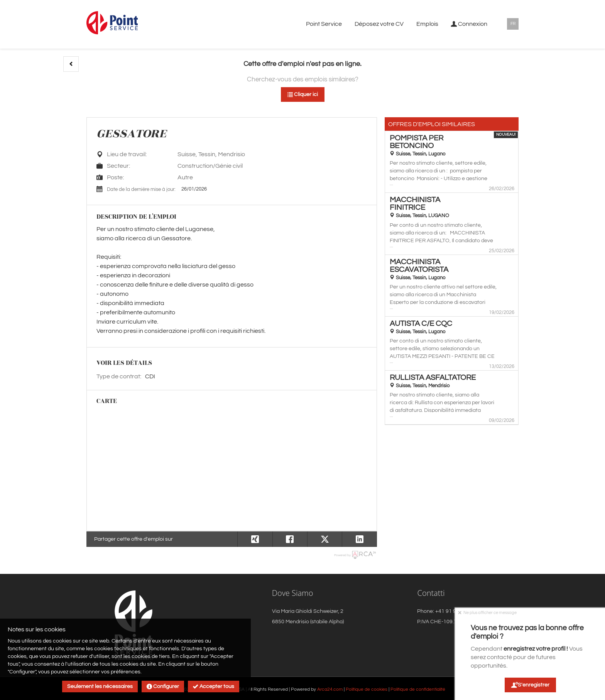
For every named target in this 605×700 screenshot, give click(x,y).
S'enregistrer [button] (530, 685)
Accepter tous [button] (214, 687)
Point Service (324, 24)
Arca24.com (330, 689)
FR (513, 24)
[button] (71, 64)
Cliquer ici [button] (303, 94)
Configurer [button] (163, 687)
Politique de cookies (367, 689)
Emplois (427, 24)
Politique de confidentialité (418, 689)
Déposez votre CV (379, 24)
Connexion (469, 24)
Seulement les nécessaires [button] (100, 687)
